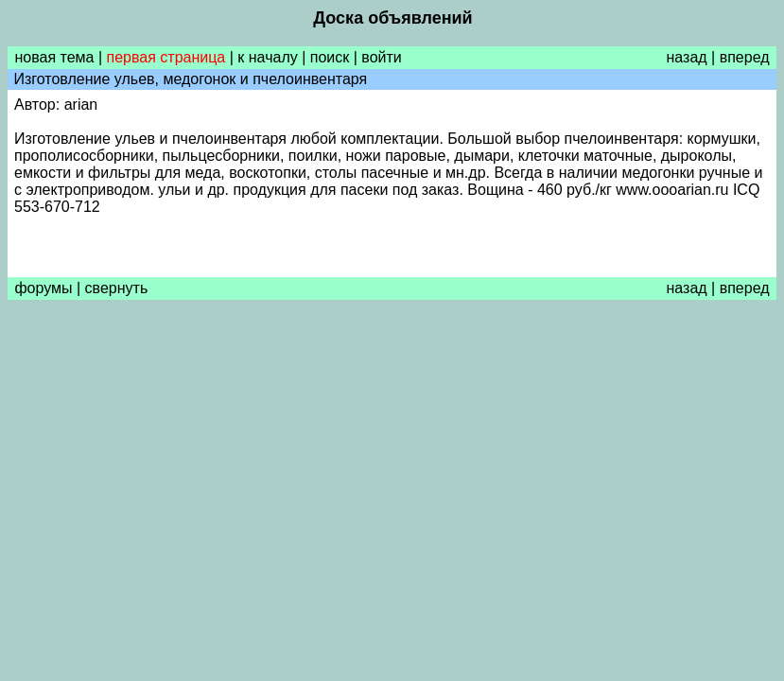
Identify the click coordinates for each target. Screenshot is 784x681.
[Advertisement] (392, 449)
